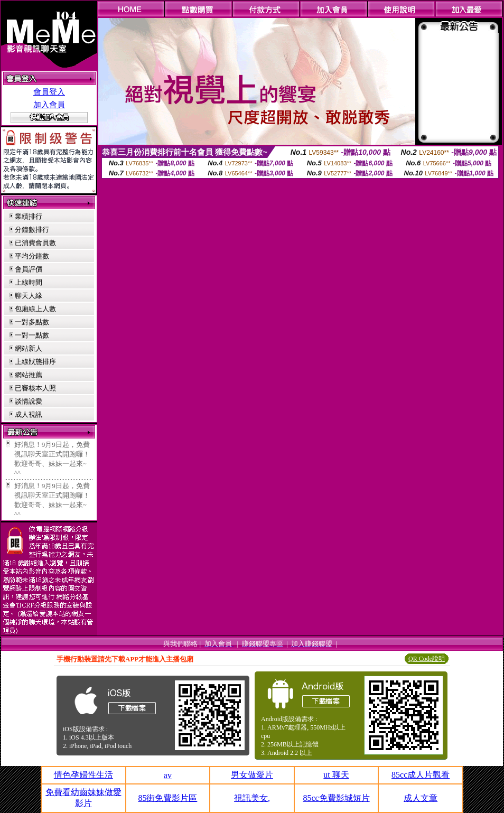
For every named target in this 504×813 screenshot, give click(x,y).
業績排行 (29, 216)
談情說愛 (29, 401)
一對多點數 (32, 322)
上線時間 (29, 282)
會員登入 (49, 92)
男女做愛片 (252, 775)
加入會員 (49, 105)
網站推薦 (29, 375)
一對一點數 (32, 335)
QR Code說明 (427, 659)
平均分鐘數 (32, 256)
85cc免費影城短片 (336, 798)
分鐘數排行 (32, 230)
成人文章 (421, 798)
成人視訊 (29, 414)
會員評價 (29, 269)
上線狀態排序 (35, 362)
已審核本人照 (35, 388)
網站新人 (29, 348)
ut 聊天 (336, 775)
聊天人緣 (29, 296)
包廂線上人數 (35, 309)
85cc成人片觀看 (421, 775)
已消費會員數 (35, 243)
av (168, 775)
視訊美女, (252, 798)
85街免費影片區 (167, 798)
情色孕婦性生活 (83, 775)
